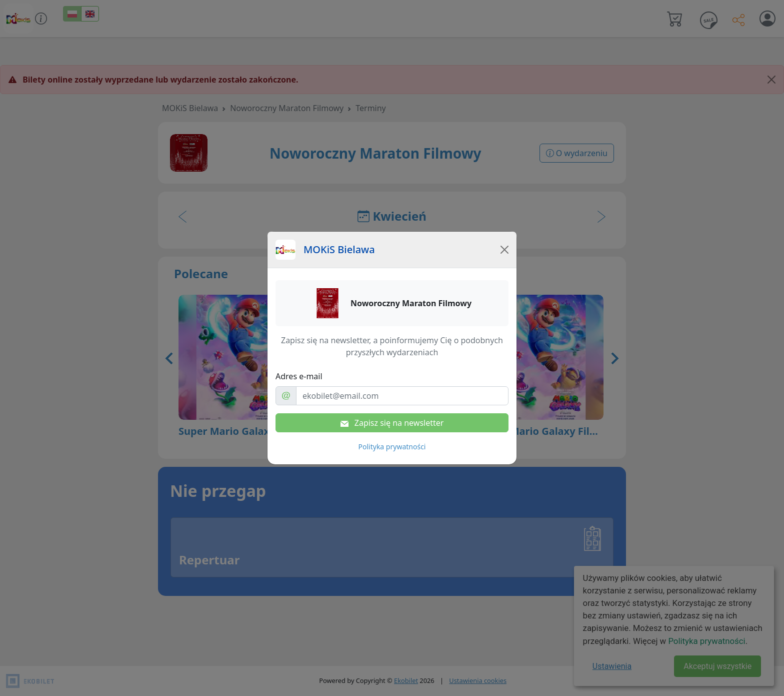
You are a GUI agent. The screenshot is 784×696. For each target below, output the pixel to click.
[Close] (504, 250)
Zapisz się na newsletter (392, 423)
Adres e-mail (299, 376)
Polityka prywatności (392, 447)
